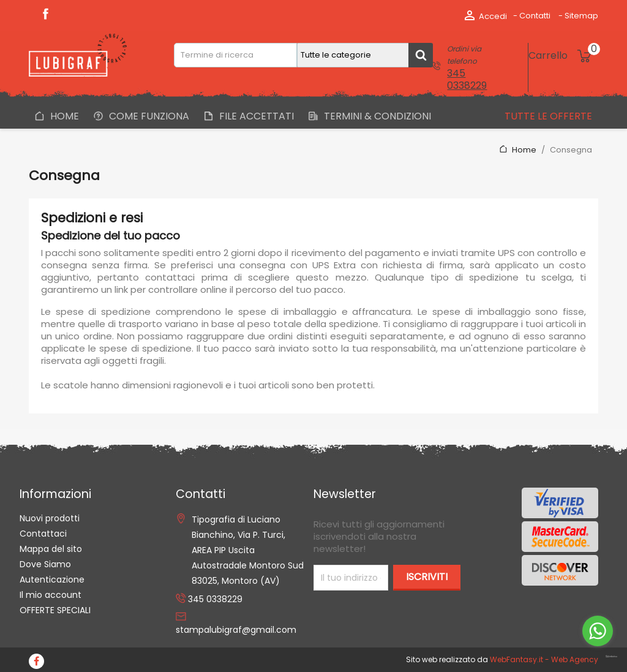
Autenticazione (52, 580)
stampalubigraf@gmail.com (236, 630)
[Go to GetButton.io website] (598, 657)
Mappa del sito (51, 549)
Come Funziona (148, 116)
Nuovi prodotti (50, 518)
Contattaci (43, 534)
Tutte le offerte (547, 116)
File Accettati (255, 116)
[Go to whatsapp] (598, 631)
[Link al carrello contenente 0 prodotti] (563, 56)
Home (63, 116)
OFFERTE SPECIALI (55, 610)
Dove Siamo (45, 564)
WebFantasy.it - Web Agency (544, 659)
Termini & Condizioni (376, 116)
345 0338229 (467, 79)
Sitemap (581, 16)
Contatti (535, 16)
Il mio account (51, 595)
